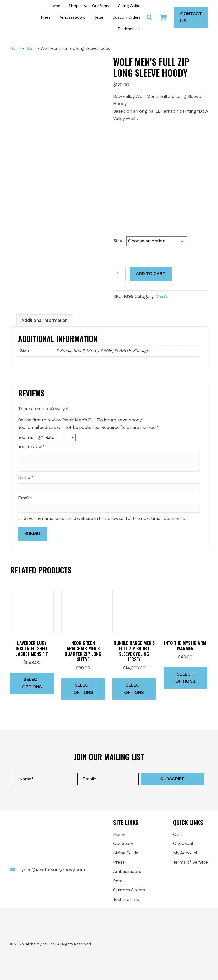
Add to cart (151, 274)
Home (16, 49)
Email (25, 498)
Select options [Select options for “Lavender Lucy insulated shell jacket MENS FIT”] (32, 683)
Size (118, 241)
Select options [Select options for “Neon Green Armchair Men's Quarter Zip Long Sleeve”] (83, 689)
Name (26, 478)
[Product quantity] (120, 274)
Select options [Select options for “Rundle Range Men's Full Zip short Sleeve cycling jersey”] (134, 689)
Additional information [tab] (44, 321)
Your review (31, 447)
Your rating (30, 438)
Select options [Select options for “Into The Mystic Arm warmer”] (185, 678)
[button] (86, 6)
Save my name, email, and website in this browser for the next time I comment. (104, 519)
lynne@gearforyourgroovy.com (53, 870)
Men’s (31, 49)
